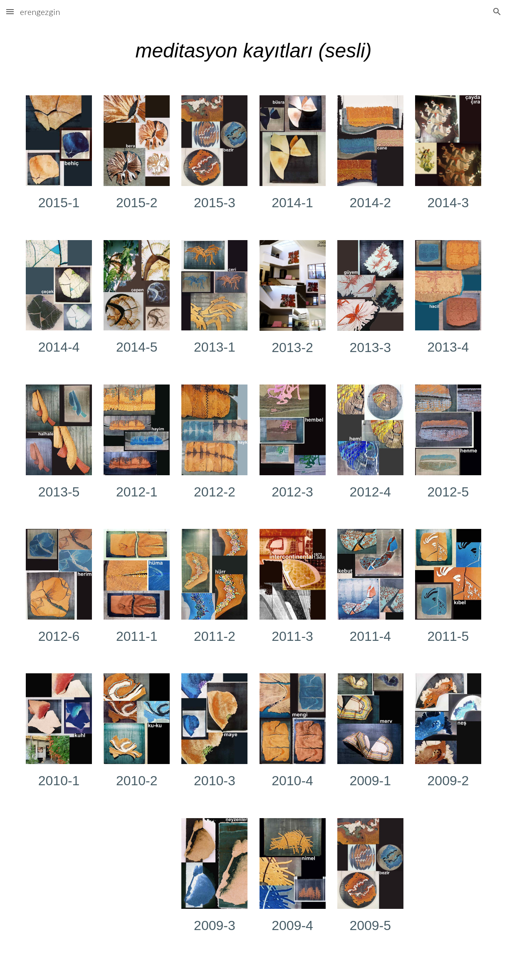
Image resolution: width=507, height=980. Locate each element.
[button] (10, 11)
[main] (253, 54)
